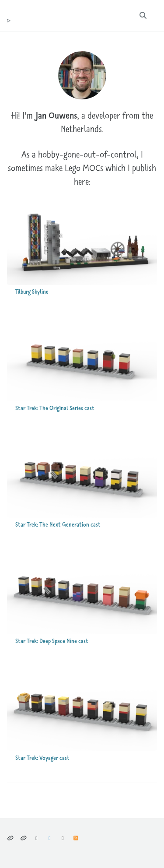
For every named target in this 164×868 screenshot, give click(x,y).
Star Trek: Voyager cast (42, 758)
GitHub (63, 838)
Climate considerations (23, 838)
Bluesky (37, 838)
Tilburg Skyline (32, 292)
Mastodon (50, 838)
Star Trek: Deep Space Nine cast (52, 641)
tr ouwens (9, 21)
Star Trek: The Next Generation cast (58, 525)
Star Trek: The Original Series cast (55, 408)
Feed (76, 838)
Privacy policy (10, 838)
